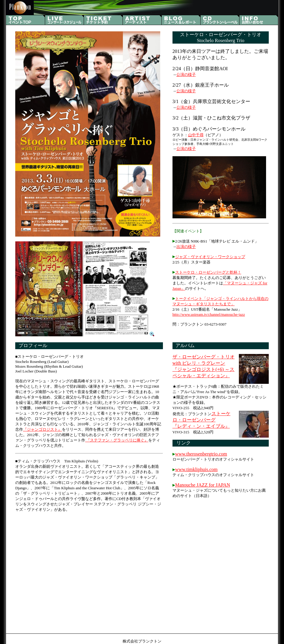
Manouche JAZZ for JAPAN (203, 485)
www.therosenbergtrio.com (201, 454)
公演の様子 (186, 75)
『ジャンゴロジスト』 (42, 429)
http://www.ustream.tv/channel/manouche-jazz (209, 314)
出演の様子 (186, 247)
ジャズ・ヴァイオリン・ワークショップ (210, 257)
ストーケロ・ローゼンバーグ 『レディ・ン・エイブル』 (201, 420)
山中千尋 (196, 135)
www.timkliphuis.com (196, 469)
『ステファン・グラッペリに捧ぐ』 (117, 440)
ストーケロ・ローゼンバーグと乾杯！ (208, 272)
